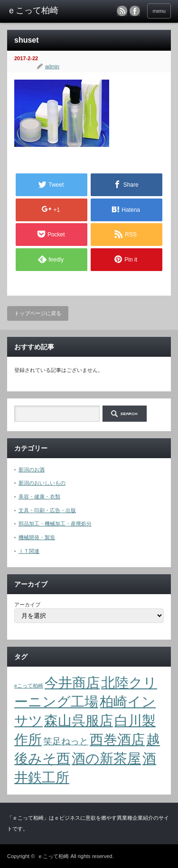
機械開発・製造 (37, 537)
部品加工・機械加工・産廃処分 (55, 524)
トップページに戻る (38, 313)
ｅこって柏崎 (53, 856)
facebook (135, 11)
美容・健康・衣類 (39, 497)
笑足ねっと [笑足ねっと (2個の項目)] (66, 741)
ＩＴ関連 (29, 551)
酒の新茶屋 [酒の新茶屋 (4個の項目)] (106, 758)
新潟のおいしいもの (42, 483)
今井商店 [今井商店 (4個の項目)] (72, 683)
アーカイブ (27, 605)
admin (52, 66)
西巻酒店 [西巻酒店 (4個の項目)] (117, 739)
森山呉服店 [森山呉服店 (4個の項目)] (79, 720)
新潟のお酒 (32, 470)
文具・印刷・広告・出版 (47, 510)
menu (159, 11)
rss (122, 11)
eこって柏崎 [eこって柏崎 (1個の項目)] (29, 686)
